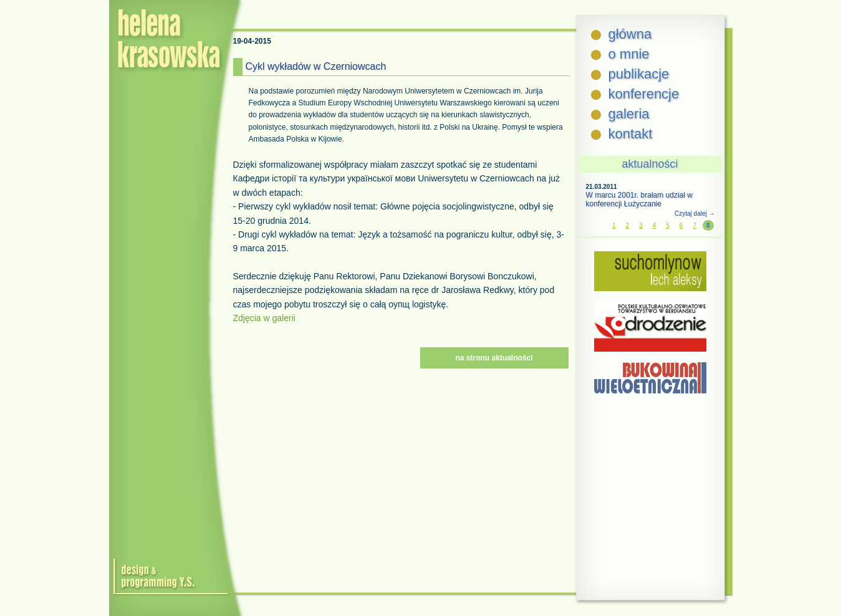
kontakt (631, 134)
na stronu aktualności (494, 358)
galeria (629, 114)
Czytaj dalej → (694, 214)
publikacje (639, 74)
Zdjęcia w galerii (264, 318)
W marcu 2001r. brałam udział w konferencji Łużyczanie (639, 200)
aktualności (650, 164)
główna (630, 34)
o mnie (629, 54)
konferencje (644, 94)
